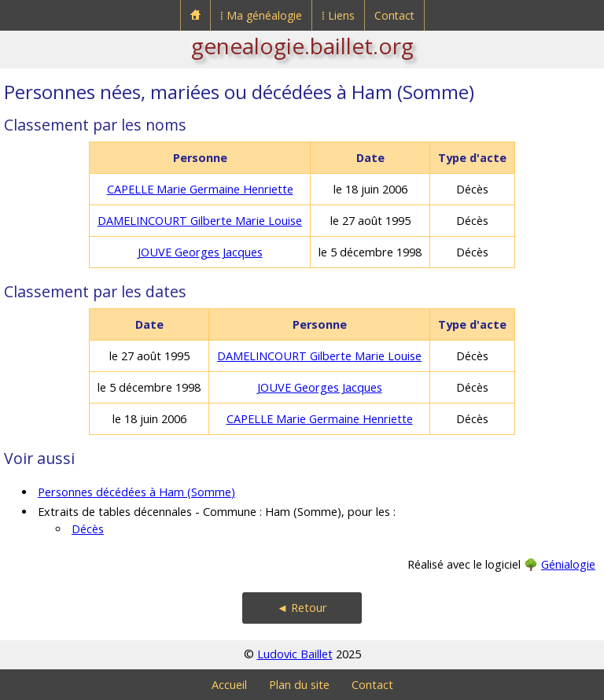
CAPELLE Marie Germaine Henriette (200, 189)
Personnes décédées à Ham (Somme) (136, 492)
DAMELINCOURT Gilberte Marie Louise (200, 221)
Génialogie (568, 564)
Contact (394, 15)
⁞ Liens (338, 15)
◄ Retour (302, 608)
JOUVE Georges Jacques (200, 252)
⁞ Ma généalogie (261, 15)
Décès (88, 529)
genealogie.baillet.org (302, 46)
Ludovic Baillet (295, 654)
